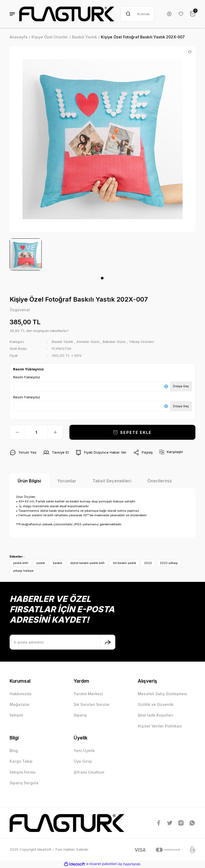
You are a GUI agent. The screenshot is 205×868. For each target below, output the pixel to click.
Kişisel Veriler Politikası (160, 726)
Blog (14, 751)
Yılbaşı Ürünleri (142, 342)
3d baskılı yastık (124, 563)
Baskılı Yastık (63, 342)
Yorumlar (67, 481)
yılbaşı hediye (23, 571)
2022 (148, 563)
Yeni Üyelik (84, 751)
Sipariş (80, 715)
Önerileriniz (160, 481)
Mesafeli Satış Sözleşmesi (162, 694)
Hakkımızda (21, 694)
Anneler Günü (88, 342)
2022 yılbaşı (169, 563)
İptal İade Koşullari (155, 715)
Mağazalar (20, 704)
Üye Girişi (83, 761)
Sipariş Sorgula (24, 783)
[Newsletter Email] (62, 642)
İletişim (16, 715)
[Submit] (108, 642)
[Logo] (67, 14)
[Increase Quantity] (55, 432)
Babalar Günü (115, 342)
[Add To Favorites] (190, 52)
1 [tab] (102, 278)
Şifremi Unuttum (89, 772)
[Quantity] (36, 432)
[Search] (137, 14)
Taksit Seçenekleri (112, 481)
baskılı (58, 563)
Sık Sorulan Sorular (92, 704)
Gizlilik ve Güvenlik (156, 704)
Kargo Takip (21, 761)
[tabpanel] (26, 254)
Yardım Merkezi (88, 694)
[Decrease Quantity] (17, 432)
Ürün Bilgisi (29, 481)
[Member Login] (169, 14)
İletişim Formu (23, 772)
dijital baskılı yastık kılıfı (87, 563)
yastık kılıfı (21, 563)
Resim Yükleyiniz (27, 377)
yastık (41, 563)
